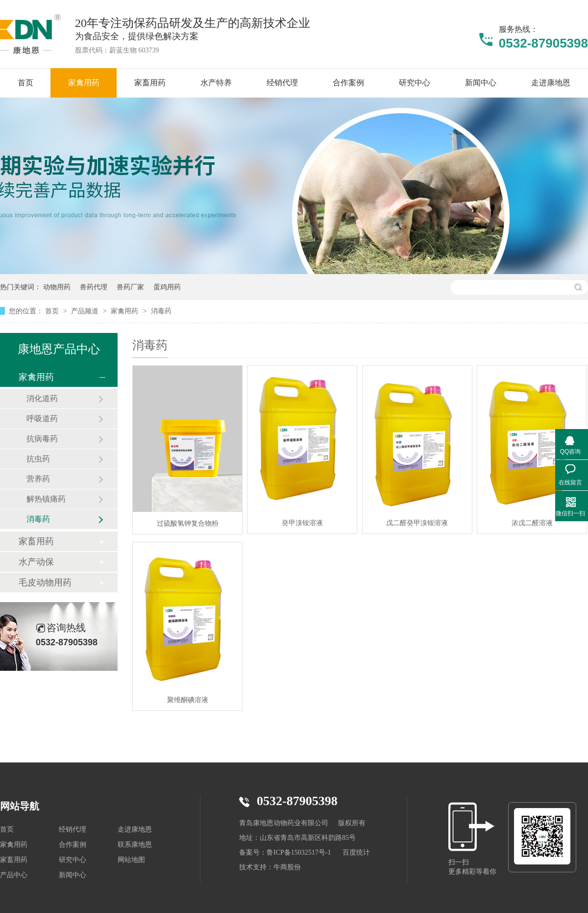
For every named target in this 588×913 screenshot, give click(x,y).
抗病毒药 (42, 439)
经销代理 (73, 829)
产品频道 (86, 311)
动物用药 (57, 287)
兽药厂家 (130, 287)
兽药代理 (94, 287)
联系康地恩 (135, 845)
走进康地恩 (135, 829)
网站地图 (131, 860)
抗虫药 (38, 459)
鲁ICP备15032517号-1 (299, 852)
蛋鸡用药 (167, 287)
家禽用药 (125, 311)
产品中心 (14, 875)
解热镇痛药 (46, 499)
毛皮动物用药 (45, 583)
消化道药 (42, 398)
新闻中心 (73, 875)
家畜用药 (36, 541)
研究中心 (73, 860)
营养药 (38, 479)
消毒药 (161, 311)
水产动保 (36, 562)
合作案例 (73, 845)
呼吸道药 (42, 418)
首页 (53, 311)
